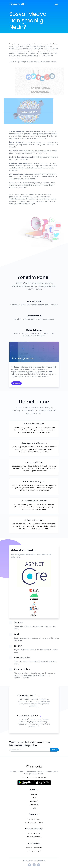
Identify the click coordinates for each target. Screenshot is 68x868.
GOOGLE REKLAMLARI (34, 833)
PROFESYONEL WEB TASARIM (34, 848)
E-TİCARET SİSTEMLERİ (34, 851)
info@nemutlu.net (40, 777)
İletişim (34, 808)
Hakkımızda (34, 794)
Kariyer (34, 798)
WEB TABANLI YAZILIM (34, 819)
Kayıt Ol (55, 750)
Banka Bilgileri (34, 805)
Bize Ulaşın (16, 383)
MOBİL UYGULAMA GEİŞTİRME (34, 822)
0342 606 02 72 (27, 777)
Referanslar (34, 801)
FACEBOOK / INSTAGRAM (34, 837)
